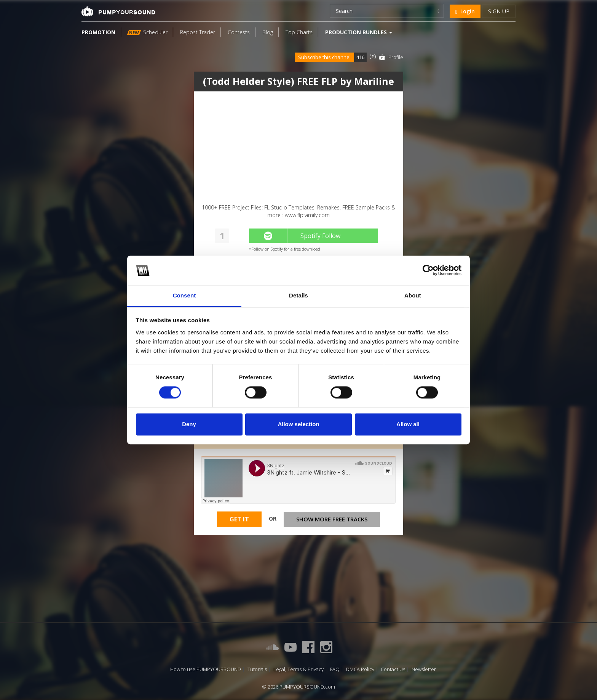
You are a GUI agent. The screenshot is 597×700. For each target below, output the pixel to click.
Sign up (499, 11)
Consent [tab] (184, 295)
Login (465, 11)
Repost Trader (198, 32)
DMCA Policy (360, 669)
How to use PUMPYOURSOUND (206, 669)
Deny (189, 424)
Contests (239, 32)
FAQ (335, 669)
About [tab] (413, 295)
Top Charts (299, 32)
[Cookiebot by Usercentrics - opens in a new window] (428, 270)
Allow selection (298, 424)
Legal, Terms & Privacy (298, 669)
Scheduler (147, 32)
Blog (268, 32)
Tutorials (257, 669)
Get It (239, 521)
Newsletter (424, 669)
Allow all (408, 424)
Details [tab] (298, 295)
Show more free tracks (332, 521)
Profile (396, 57)
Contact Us (393, 669)
